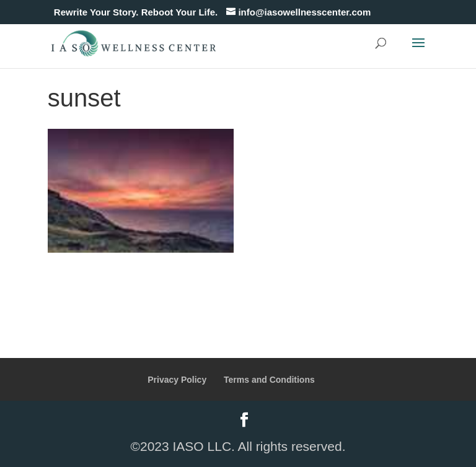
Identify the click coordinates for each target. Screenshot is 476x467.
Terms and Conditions (269, 380)
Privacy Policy (177, 380)
